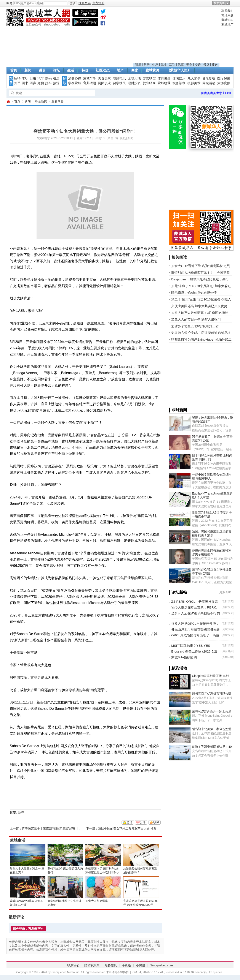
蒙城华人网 (8, 101)
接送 (215, 65)
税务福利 (179, 83)
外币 (17, 83)
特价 (85, 70)
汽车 (41, 78)
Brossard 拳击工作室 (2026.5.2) (194, 651)
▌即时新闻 (178, 410)
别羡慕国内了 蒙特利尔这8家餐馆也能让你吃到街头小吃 (102, 872)
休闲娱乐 (179, 78)
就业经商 (149, 83)
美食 (189, 65)
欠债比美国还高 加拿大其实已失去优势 (199, 306)
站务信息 (111, 965)
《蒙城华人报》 (179, 70)
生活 (71, 70)
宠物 (41, 83)
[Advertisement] (176, 36)
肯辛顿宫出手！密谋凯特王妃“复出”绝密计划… (53, 828)
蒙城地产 (227, 24)
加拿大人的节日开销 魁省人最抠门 (196, 319)
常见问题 (227, 15)
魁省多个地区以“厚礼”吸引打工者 (195, 326)
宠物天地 (134, 78)
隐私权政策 (92, 965)
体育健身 (164, 78)
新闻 (28, 70)
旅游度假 (224, 83)
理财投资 (134, 83)
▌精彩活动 (178, 668)
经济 (21, 812)
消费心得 (75, 78)
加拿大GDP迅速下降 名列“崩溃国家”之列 (201, 266)
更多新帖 (225, 592)
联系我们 (227, 11)
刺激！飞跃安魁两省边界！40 (212, 747)
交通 (198, 65)
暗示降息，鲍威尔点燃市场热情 (194, 293)
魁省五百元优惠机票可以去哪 (212, 694)
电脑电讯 (119, 78)
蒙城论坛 (227, 20)
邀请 (130, 822)
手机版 (126, 965)
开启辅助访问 (232, 3)
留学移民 (119, 83)
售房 (147, 65)
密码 (40, 3)
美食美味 (104, 78)
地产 (120, 70)
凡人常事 (194, 78)
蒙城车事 (90, 78)
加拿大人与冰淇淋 (97, 901)
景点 (206, 65)
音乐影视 (209, 78)
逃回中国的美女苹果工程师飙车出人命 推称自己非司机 (135, 828)
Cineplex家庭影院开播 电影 (210, 676)
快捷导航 (220, 3)
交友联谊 (149, 78)
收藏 (156, 822)
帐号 (10, 3)
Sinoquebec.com (162, 965)
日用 (33, 78)
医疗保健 (224, 78)
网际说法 (104, 83)
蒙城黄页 (152, 70)
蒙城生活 (18, 840)
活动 (172, 65)
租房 (138, 65)
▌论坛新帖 (178, 592)
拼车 (48, 83)
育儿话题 (90, 83)
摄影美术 (194, 83)
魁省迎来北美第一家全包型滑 (212, 729)
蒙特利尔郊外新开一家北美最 (212, 711)
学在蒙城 (75, 83)
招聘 (17, 78)
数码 (48, 78)
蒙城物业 (164, 83)
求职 (25, 78)
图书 (25, 83)
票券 (33, 83)
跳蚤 (42, 70)
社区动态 (103, 70)
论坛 (56, 70)
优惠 (181, 65)
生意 (155, 65)
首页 (14, 70)
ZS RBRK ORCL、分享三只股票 (195, 601)
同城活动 (209, 83)
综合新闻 (41, 101)
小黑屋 (141, 965)
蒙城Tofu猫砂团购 (184, 657)
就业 (164, 65)
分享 (143, 822)
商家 (135, 70)
